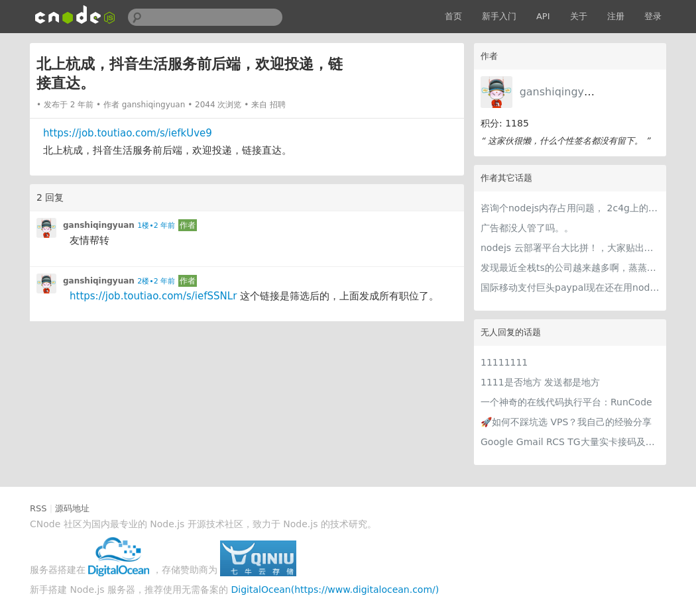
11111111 (504, 362)
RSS (38, 508)
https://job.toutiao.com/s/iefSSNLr (153, 296)
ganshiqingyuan (562, 92)
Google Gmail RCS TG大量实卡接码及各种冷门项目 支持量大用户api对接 (570, 442)
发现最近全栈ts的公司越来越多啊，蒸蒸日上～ (570, 268)
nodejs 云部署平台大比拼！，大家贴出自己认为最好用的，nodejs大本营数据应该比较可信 (570, 248)
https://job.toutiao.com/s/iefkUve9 (128, 133)
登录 (653, 16)
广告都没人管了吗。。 (527, 228)
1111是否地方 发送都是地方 (540, 382)
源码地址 (72, 508)
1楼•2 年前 (156, 226)
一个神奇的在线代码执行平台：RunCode (566, 402)
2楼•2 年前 (156, 281)
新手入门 (499, 16)
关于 (579, 16)
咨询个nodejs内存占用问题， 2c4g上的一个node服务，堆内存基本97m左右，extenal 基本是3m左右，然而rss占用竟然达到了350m (570, 208)
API (543, 16)
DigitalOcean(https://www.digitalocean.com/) (335, 590)
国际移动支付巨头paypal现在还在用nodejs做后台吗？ (570, 287)
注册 (616, 16)
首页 (453, 16)
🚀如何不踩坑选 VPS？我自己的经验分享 (566, 422)
